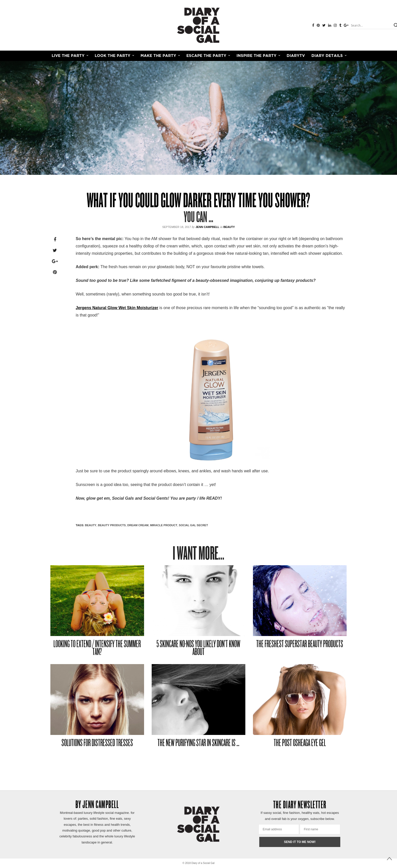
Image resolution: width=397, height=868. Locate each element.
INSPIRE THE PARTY (256, 56)
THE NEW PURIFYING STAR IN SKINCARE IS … (198, 743)
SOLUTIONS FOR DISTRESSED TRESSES (97, 743)
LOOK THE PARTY (113, 56)
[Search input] (371, 25)
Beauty (229, 227)
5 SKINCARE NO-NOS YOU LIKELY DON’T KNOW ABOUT (198, 649)
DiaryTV (296, 56)
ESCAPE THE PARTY (206, 56)
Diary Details (327, 56)
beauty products (112, 525)
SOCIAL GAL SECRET (193, 525)
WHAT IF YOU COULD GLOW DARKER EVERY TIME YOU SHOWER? (198, 202)
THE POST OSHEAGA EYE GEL (300, 743)
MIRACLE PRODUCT (164, 525)
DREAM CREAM (138, 525)
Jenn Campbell (207, 227)
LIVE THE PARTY (68, 56)
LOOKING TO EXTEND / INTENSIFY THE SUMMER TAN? (97, 649)
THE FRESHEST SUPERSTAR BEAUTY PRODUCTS (300, 644)
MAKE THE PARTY (158, 56)
